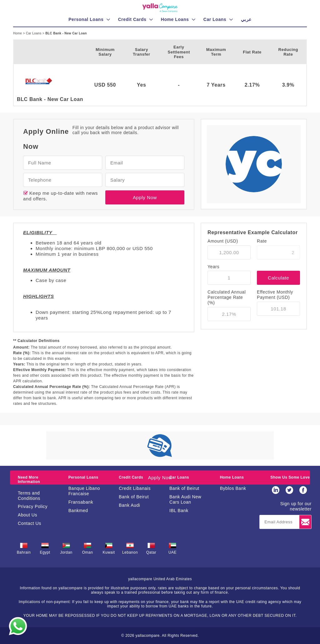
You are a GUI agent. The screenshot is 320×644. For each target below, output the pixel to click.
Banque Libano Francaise (84, 491)
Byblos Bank (233, 488)
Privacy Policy (33, 506)
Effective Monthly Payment (275, 295)
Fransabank (81, 502)
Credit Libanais (135, 488)
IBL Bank (179, 511)
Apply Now (145, 197)
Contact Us (30, 523)
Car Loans (34, 33)
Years (213, 267)
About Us (27, 515)
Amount (223, 241)
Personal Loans (83, 477)
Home (18, 33)
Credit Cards (131, 477)
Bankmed (78, 511)
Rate (262, 241)
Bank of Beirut (134, 497)
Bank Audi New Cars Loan (185, 499)
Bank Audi (129, 505)
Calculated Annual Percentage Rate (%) (227, 297)
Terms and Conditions (29, 496)
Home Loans (232, 477)
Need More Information (29, 480)
